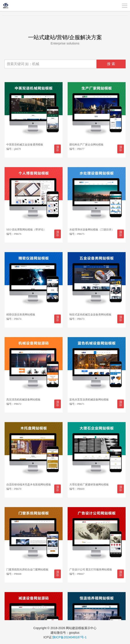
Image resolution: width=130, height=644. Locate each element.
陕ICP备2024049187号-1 (70, 637)
